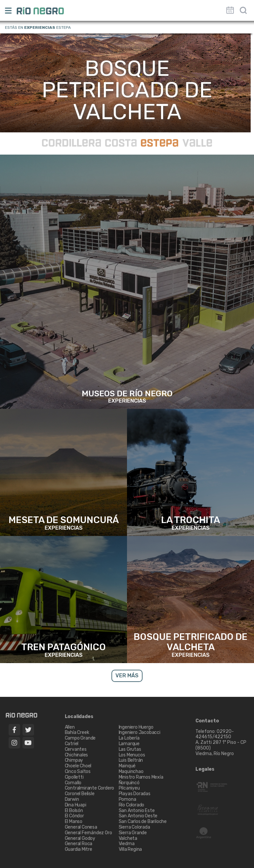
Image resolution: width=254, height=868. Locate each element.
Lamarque (129, 744)
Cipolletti (74, 777)
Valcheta (128, 838)
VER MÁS (127, 675)
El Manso (74, 821)
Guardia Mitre (79, 849)
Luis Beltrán (131, 760)
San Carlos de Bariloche (143, 821)
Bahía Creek (77, 732)
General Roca (79, 844)
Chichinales (77, 755)
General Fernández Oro (88, 833)
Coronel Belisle (80, 794)
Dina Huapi (76, 805)
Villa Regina (130, 849)
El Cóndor (74, 816)
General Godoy (80, 838)
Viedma (127, 844)
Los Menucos (132, 755)
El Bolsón (74, 811)
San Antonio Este (137, 811)
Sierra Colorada (134, 827)
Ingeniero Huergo (136, 727)
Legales (205, 769)
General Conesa (81, 827)
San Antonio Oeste (138, 816)
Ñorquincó (129, 783)
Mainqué (127, 766)
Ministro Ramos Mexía (141, 777)
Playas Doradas (135, 794)
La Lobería (129, 738)
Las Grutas (130, 749)
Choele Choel (78, 766)
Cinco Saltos (78, 772)
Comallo (73, 783)
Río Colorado (132, 805)
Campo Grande (80, 738)
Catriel (72, 744)
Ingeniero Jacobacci (140, 732)
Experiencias (40, 27)
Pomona (127, 799)
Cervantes (76, 749)
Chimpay (74, 760)
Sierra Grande (133, 833)
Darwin (72, 799)
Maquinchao (131, 772)
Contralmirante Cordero (90, 788)
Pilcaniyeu (129, 788)
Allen (70, 727)
